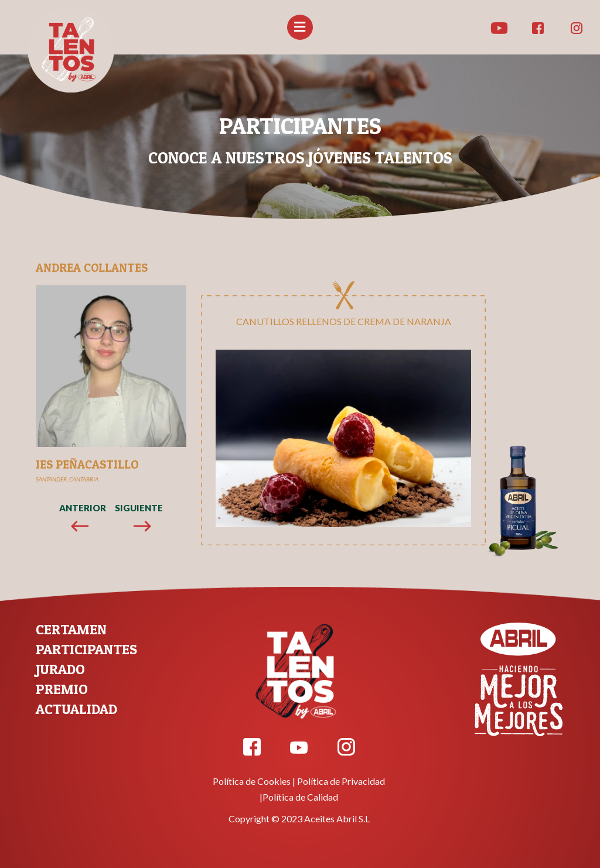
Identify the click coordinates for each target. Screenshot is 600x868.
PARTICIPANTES (86, 649)
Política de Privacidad (341, 781)
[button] (300, 27)
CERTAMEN (71, 629)
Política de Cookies (252, 781)
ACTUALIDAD (76, 709)
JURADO (60, 669)
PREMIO (62, 689)
